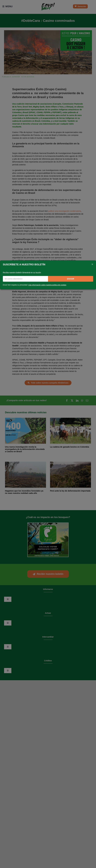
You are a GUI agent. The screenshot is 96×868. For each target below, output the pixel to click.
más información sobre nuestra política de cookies (47, 285)
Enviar (71, 279)
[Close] (92, 264)
